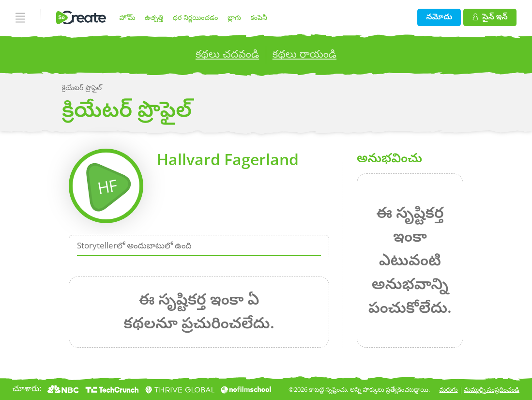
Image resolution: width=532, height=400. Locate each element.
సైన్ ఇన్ (490, 16)
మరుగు (449, 389)
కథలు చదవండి (227, 54)
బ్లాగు (234, 17)
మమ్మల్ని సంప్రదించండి (492, 389)
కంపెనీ (259, 17)
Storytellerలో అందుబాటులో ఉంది (134, 245)
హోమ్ (128, 17)
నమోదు (439, 16)
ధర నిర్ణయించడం (195, 17)
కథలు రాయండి (304, 54)
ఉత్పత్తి (154, 17)
